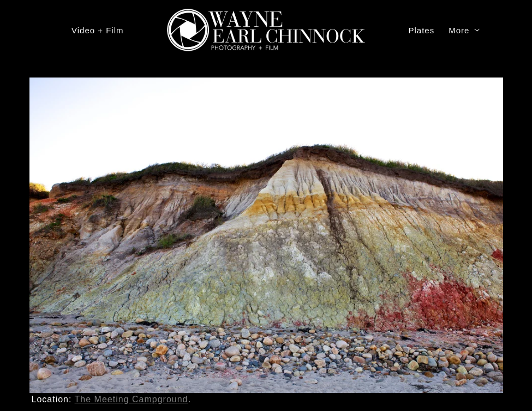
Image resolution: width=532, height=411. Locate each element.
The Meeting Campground (131, 399)
